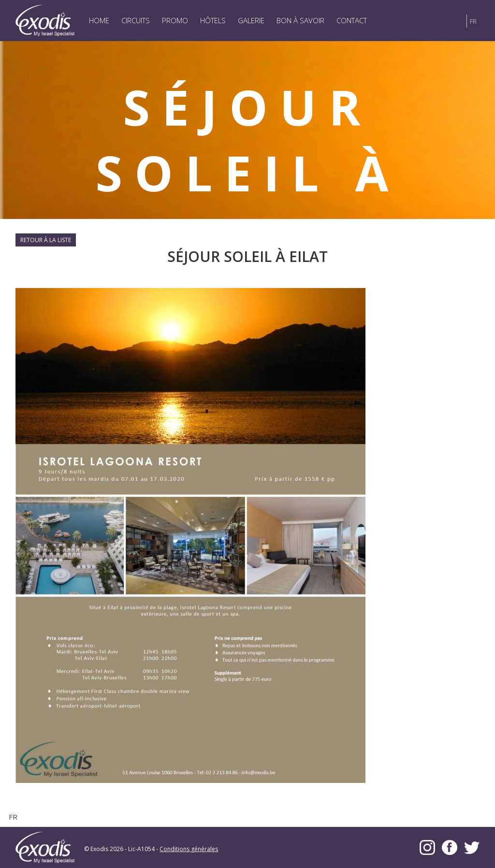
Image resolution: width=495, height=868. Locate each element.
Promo (175, 20)
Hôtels (213, 20)
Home (99, 20)
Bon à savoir (300, 20)
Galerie (251, 20)
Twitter (472, 847)
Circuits (136, 20)
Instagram (427, 847)
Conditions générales (189, 849)
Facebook (450, 847)
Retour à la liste (46, 240)
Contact (352, 20)
